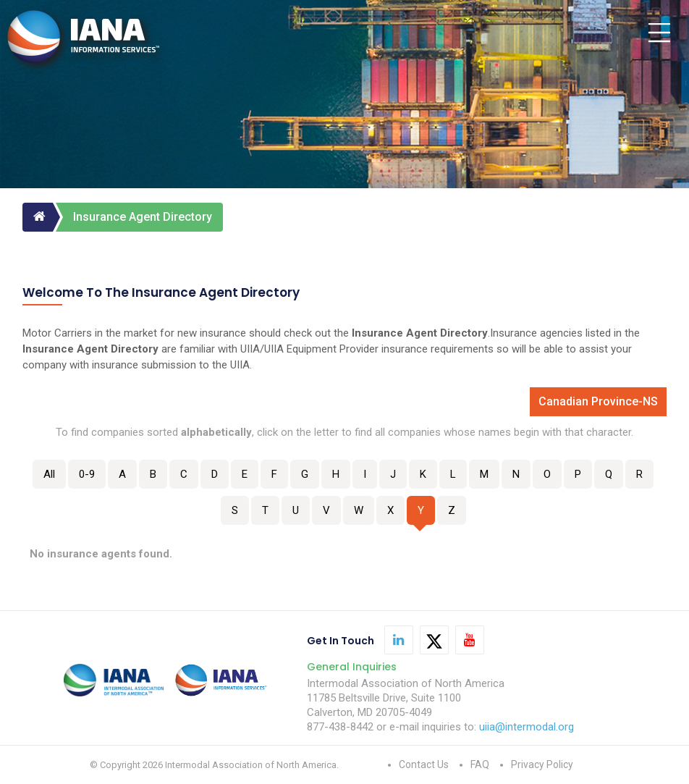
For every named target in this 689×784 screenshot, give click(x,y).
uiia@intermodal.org (527, 727)
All (49, 474)
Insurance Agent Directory (143, 217)
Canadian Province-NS (598, 401)
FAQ (480, 764)
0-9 (87, 474)
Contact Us (424, 764)
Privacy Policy (542, 764)
